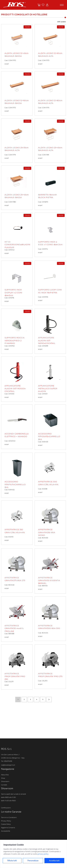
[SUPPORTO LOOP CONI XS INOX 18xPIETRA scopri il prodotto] (50, 283)
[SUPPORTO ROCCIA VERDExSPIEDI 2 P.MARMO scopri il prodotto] (17, 331)
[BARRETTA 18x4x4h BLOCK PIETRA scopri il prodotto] (50, 188)
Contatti (4, 785)
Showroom (5, 781)
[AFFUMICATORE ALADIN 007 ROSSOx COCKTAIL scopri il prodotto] (17, 379)
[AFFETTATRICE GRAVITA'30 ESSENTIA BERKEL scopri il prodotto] (50, 571)
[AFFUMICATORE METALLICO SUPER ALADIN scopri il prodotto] (50, 379)
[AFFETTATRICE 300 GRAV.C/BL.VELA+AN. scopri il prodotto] (50, 475)
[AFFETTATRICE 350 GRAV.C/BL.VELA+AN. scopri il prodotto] (17, 523)
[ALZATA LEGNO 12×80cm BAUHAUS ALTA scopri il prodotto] (50, 93)
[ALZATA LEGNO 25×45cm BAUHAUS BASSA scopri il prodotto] (17, 188)
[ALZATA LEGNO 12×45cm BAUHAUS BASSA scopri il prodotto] (17, 46)
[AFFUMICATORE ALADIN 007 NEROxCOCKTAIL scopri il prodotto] (50, 331)
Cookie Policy (6, 824)
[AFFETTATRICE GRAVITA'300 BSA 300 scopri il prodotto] (50, 619)
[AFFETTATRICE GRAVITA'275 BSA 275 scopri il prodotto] (17, 571)
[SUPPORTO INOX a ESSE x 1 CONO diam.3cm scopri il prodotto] (50, 235)
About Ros (5, 775)
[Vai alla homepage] (15, 5)
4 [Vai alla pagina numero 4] (37, 699)
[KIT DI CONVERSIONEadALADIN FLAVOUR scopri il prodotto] (17, 235)
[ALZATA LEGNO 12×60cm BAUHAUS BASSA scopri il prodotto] (17, 93)
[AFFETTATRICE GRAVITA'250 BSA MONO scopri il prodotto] (50, 523)
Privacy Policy (6, 821)
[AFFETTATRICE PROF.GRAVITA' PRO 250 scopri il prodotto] (17, 667)
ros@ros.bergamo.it (8, 765)
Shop (3, 778)
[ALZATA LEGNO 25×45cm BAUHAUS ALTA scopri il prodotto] (50, 141)
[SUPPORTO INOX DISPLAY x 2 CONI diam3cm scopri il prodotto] (17, 283)
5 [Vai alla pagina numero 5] (43, 699)
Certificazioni (6, 808)
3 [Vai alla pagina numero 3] (30, 699)
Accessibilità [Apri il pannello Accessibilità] (6, 831)
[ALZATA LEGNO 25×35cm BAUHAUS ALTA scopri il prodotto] (17, 141)
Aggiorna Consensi (8, 828)
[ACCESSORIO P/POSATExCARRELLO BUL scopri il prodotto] (50, 427)
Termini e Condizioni (9, 817)
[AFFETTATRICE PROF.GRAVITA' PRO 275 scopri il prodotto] (50, 667)
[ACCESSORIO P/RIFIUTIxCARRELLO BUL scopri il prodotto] (17, 475)
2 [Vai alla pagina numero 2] (24, 699)
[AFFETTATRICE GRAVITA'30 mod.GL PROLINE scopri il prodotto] (17, 619)
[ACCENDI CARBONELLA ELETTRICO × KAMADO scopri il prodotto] (17, 427)
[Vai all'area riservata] (47, 5)
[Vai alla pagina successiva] (49, 700)
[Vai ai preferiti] (43, 5)
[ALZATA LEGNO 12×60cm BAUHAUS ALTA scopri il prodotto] (50, 46)
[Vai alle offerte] (39, 5)
